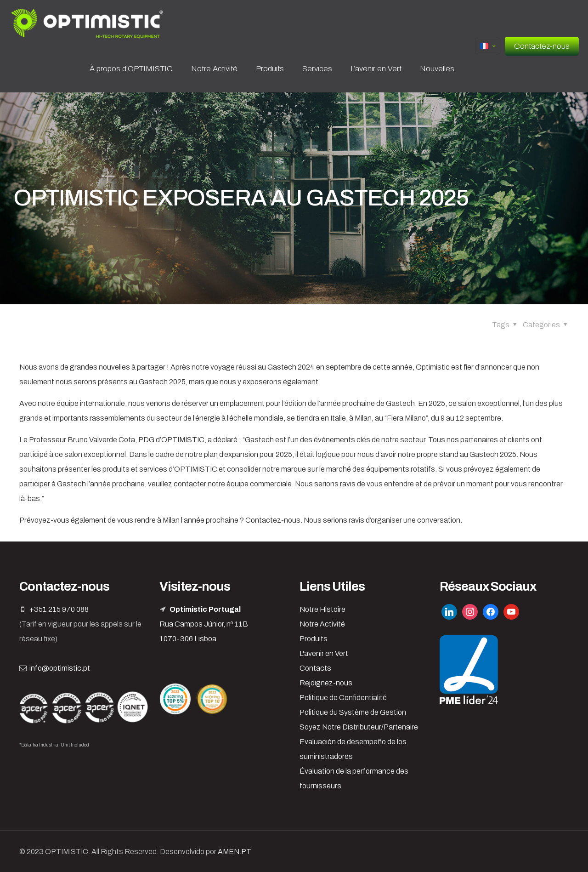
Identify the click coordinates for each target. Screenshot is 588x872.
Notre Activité (322, 624)
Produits (314, 639)
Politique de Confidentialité (343, 698)
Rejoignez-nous (326, 683)
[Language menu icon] (488, 46)
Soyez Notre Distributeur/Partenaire (359, 727)
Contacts (315, 668)
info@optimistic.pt (60, 668)
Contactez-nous (542, 46)
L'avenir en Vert (324, 653)
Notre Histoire (322, 609)
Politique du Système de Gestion (353, 712)
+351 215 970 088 (59, 609)
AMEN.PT (235, 852)
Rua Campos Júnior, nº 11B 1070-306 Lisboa (204, 624)
